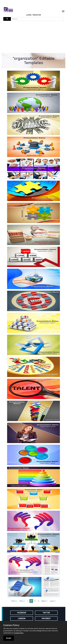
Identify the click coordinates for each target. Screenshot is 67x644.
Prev (22, 601)
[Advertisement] (35, 37)
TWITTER (46, 613)
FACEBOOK (22, 613)
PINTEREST (46, 619)
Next (45, 601)
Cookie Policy (19, 633)
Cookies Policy (11, 625)
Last (53, 601)
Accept (9, 638)
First (14, 601)
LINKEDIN (22, 619)
